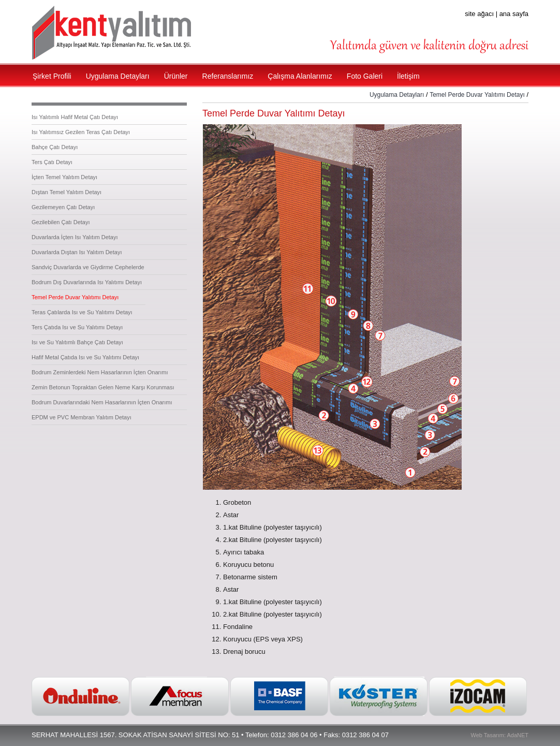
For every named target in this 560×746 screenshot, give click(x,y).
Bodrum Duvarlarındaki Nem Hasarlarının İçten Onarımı (102, 402)
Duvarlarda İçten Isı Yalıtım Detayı (75, 237)
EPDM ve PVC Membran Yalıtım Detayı (82, 417)
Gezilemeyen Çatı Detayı (63, 207)
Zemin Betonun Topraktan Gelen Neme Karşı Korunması (103, 387)
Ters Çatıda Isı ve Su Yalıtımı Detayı (77, 327)
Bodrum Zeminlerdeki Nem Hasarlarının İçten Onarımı (100, 372)
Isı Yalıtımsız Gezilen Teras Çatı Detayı (81, 132)
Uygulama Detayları (397, 95)
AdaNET (518, 735)
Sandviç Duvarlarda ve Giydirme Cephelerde (88, 267)
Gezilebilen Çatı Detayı (61, 222)
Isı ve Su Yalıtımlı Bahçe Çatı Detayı (77, 342)
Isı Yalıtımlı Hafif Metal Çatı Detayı (75, 117)
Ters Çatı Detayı (52, 162)
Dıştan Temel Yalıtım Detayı (67, 192)
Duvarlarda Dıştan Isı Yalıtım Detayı (77, 252)
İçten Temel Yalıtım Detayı (64, 177)
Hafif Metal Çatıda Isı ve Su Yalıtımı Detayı (85, 357)
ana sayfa (514, 14)
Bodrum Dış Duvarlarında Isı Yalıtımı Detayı (87, 282)
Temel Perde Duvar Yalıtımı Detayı (75, 297)
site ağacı (479, 14)
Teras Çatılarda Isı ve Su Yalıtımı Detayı (82, 312)
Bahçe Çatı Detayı (55, 147)
